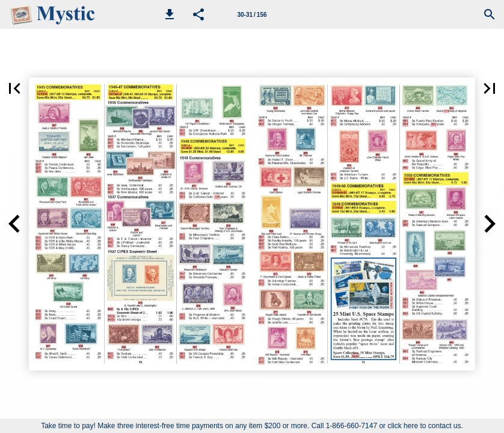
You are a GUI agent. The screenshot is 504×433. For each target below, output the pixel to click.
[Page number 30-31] (252, 14)
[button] (170, 14)
